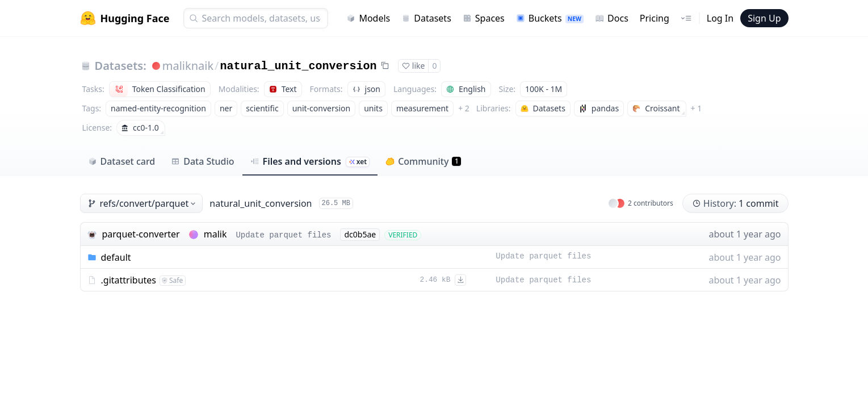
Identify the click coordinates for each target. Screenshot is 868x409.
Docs (612, 18)
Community (423, 161)
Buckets (550, 18)
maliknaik (188, 66)
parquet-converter (141, 234)
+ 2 (464, 108)
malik (215, 234)
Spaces (484, 18)
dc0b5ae (360, 234)
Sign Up (764, 18)
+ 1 (697, 108)
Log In (720, 18)
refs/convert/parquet (143, 203)
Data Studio (202, 161)
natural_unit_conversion (299, 66)
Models (368, 18)
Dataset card (122, 161)
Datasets (426, 18)
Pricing (655, 18)
